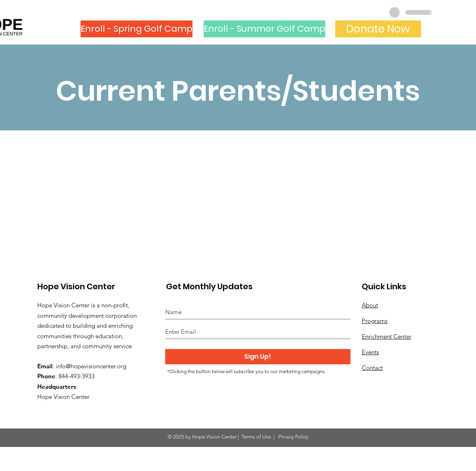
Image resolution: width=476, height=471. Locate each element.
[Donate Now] (378, 29)
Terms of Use (256, 437)
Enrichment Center (387, 336)
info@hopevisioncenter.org (91, 366)
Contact (372, 368)
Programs (375, 321)
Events (370, 352)
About (370, 305)
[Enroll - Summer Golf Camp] (264, 29)
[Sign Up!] (258, 357)
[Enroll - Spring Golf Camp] (137, 29)
